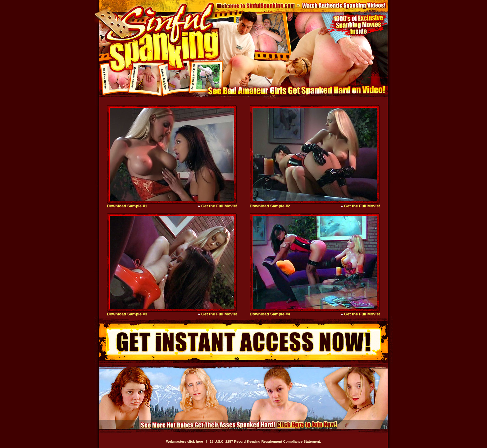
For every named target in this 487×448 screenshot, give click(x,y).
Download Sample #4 (270, 314)
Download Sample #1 (127, 206)
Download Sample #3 (127, 314)
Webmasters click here (185, 441)
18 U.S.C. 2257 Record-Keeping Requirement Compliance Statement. (265, 441)
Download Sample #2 (270, 206)
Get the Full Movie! (219, 206)
